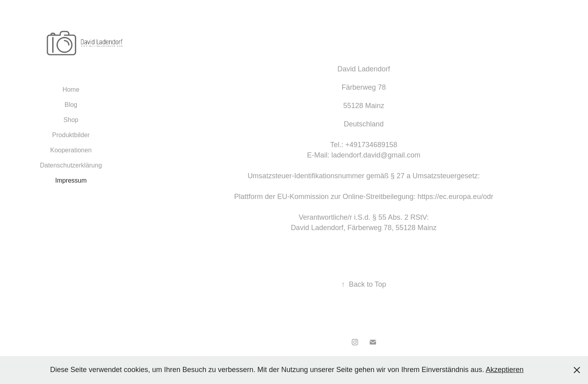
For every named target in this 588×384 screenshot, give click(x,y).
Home (71, 90)
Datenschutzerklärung (71, 165)
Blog (71, 105)
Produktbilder (71, 135)
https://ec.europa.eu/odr (455, 197)
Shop (71, 120)
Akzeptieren (505, 370)
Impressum (71, 180)
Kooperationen (71, 150)
